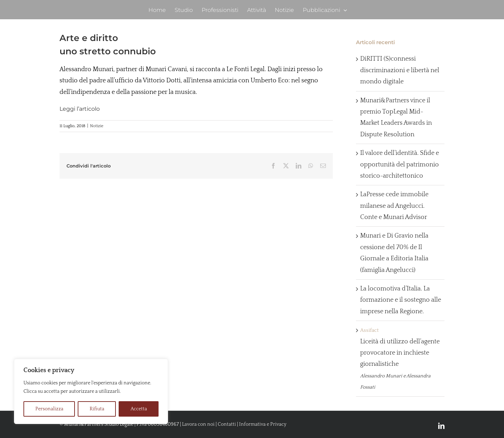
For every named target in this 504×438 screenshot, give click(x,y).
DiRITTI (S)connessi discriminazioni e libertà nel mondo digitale (400, 70)
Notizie (97, 126)
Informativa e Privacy (263, 424)
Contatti (227, 424)
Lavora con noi (198, 424)
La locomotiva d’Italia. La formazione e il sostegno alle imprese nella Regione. (401, 300)
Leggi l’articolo (80, 109)
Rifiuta (97, 409)
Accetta (139, 409)
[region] (91, 391)
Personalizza (49, 409)
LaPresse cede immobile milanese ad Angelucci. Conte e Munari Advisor (394, 206)
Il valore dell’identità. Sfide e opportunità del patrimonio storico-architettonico (400, 165)
